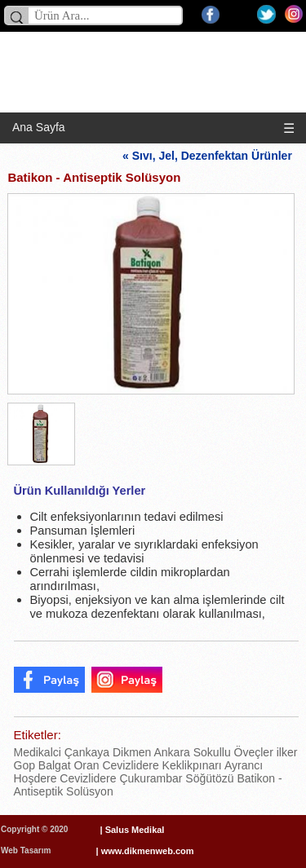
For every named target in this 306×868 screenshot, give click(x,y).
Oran (85, 765)
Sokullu (211, 752)
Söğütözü (208, 778)
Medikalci (38, 752)
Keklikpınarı (191, 765)
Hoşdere (35, 778)
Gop (24, 765)
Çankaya (85, 752)
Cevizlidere (129, 765)
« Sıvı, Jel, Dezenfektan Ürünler (211, 156)
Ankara (170, 752)
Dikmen (130, 752)
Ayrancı (242, 765)
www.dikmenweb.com (148, 851)
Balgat (53, 765)
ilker (286, 752)
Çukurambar (150, 778)
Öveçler (252, 752)
